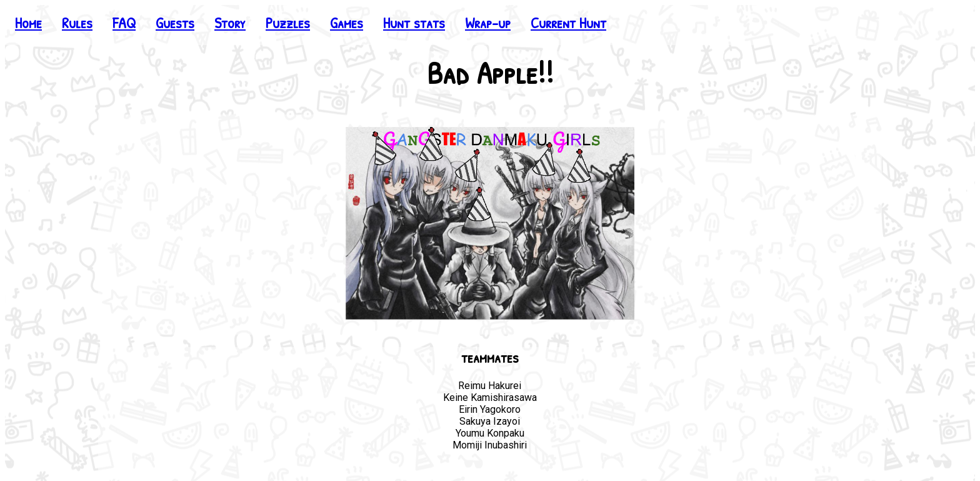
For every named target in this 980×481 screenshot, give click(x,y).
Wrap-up (488, 23)
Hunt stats (414, 23)
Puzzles (288, 23)
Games (347, 23)
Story (230, 23)
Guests (175, 23)
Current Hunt (568, 23)
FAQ (124, 23)
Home (28, 23)
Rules (77, 23)
